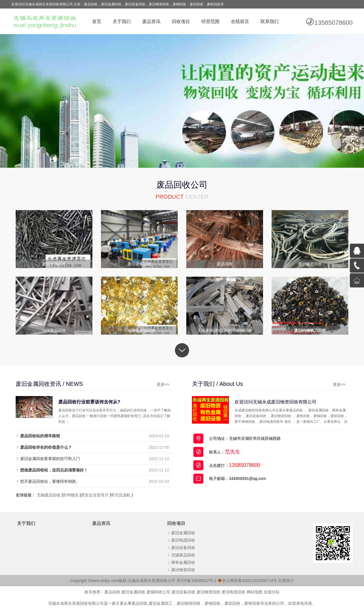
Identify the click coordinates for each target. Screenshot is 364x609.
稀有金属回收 (183, 562)
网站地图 (255, 592)
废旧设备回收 (183, 548)
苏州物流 (71, 495)
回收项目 (181, 21)
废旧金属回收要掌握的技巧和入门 (50, 459)
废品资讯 (151, 21)
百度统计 (286, 581)
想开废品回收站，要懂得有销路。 (50, 481)
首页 (97, 21)
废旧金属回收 (183, 533)
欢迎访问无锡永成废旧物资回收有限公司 (276, 402)
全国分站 (272, 592)
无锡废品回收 (49, 495)
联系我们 (270, 21)
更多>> (163, 384)
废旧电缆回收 (183, 540)
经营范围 (210, 21)
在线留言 (240, 21)
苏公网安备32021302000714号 (250, 581)
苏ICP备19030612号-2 (199, 581)
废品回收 (112, 592)
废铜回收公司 (158, 592)
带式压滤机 (121, 495)
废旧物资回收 (183, 570)
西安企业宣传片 (95, 495)
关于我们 (122, 21)
